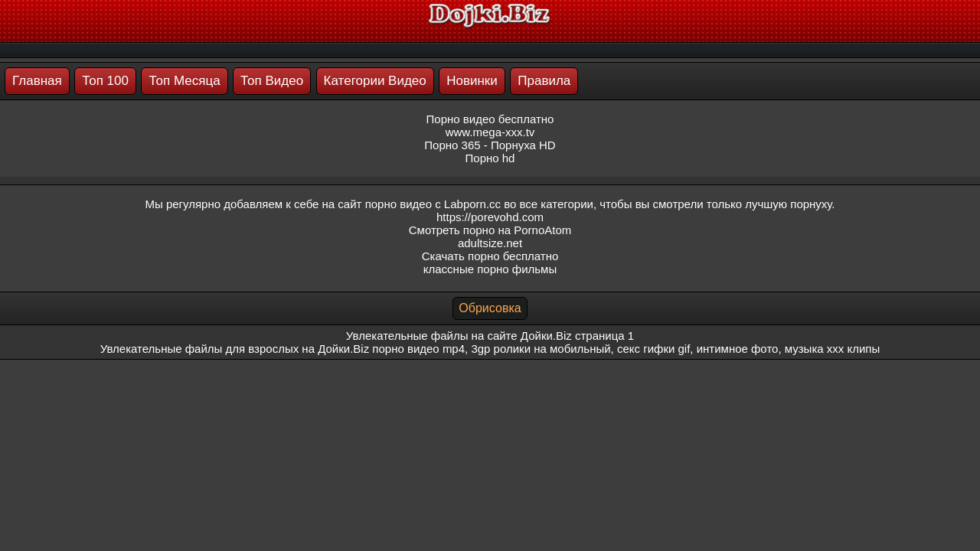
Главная (37, 81)
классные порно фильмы (490, 269)
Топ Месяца (184, 81)
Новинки (472, 81)
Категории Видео (375, 81)
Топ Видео (272, 81)
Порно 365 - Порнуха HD (490, 145)
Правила (544, 81)
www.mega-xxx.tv (490, 132)
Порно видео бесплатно (490, 119)
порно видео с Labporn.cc (433, 204)
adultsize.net (490, 243)
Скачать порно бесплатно (490, 256)
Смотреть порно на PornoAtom (490, 230)
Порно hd (490, 158)
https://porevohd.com (490, 217)
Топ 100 (105, 81)
